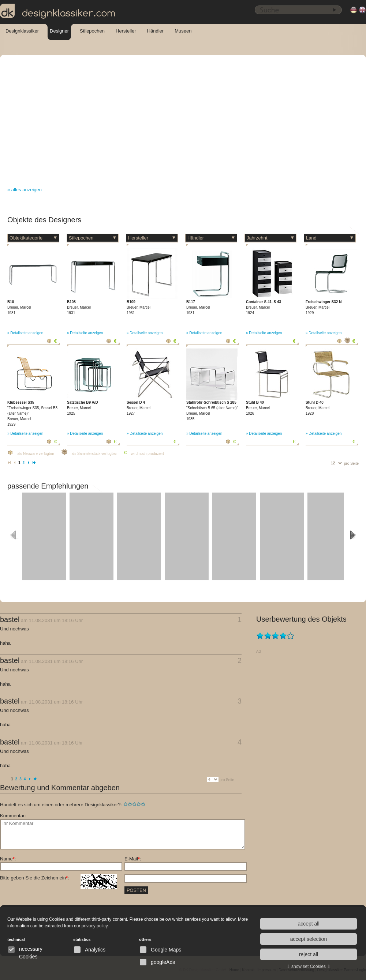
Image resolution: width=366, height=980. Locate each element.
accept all (308, 924)
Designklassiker (22, 31)
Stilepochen (92, 31)
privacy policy (95, 926)
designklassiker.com (58, 11)
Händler (156, 31)
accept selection (309, 939)
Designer (59, 31)
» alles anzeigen (25, 190)
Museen (183, 31)
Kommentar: (13, 816)
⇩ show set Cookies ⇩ (309, 966)
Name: (8, 859)
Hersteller (126, 31)
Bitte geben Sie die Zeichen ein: (59, 878)
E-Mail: (133, 859)
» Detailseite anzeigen (25, 333)
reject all (309, 954)
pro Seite (351, 463)
